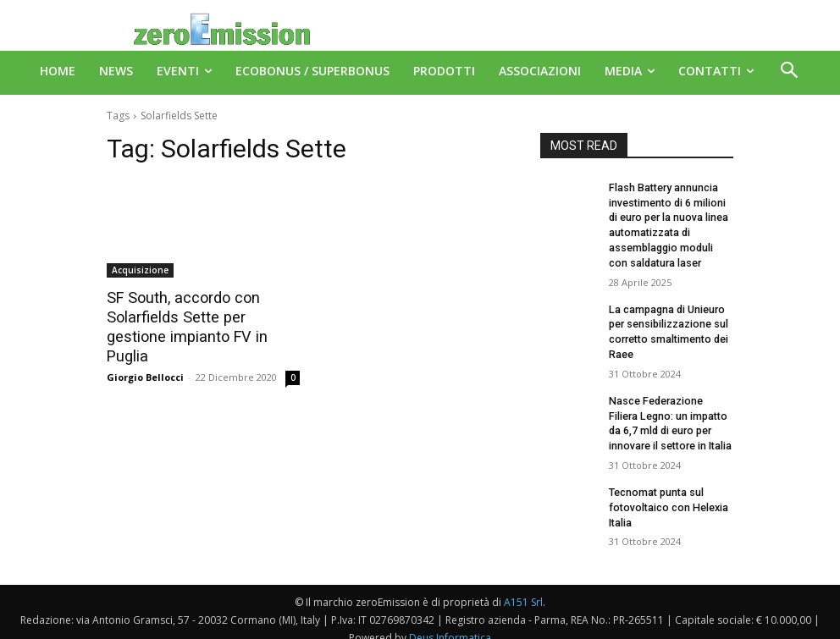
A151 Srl (523, 588)
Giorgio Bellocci (145, 356)
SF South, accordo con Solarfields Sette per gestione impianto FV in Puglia (201, 317)
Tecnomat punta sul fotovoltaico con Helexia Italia (666, 494)
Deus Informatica (450, 623)
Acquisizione (140, 270)
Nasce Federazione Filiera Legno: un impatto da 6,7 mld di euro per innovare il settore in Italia (670, 413)
